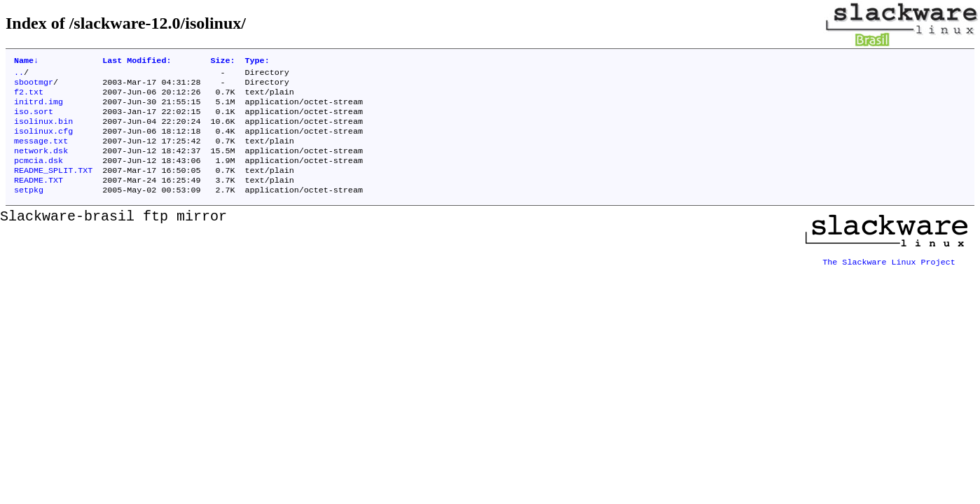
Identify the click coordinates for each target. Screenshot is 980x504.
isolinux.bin (43, 131)
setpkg (29, 209)
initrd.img (39, 108)
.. (19, 75)
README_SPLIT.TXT (53, 187)
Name (26, 62)
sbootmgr (34, 86)
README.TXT (39, 198)
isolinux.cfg (43, 142)
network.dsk (41, 164)
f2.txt (29, 97)
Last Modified (137, 62)
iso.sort (34, 120)
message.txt (41, 153)
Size (222, 62)
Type (257, 62)
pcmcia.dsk (39, 176)
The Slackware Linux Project (889, 276)
